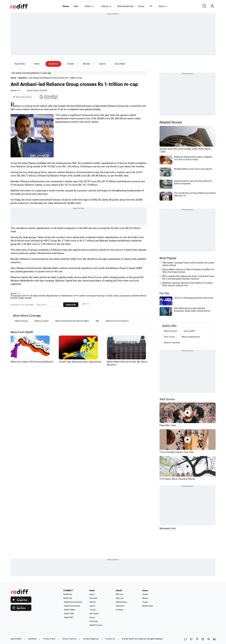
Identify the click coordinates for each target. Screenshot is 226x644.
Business (53, 64)
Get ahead (120, 64)
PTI (19, 91)
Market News (121, 602)
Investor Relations (91, 639)
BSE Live (119, 594)
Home (66, 6)
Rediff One (68, 598)
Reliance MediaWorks (191, 337)
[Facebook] (197, 639)
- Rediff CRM (68, 614)
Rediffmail (68, 594)
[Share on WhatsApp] (185, 639)
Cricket (70, 64)
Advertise (32, 639)
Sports (102, 64)
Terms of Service (69, 639)
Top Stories (19, 64)
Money (106, 6)
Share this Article (22, 97)
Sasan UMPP (189, 331)
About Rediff (16, 639)
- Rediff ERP (68, 618)
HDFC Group (169, 337)
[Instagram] (203, 639)
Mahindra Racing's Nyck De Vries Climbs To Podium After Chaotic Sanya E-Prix (187, 284)
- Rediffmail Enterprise (73, 602)
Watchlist (120, 606)
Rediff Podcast (96, 625)
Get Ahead (94, 614)
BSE (97, 321)
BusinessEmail (125, 6)
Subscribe (71, 305)
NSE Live (120, 598)
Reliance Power (170, 331)
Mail (76, 6)
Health (145, 594)
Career (145, 602)
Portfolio (120, 610)
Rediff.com (133, 639)
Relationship (148, 606)
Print (86, 304)
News (89, 6)
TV (151, 6)
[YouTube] (209, 639)
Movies (86, 64)
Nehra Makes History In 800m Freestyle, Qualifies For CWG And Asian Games (188, 271)
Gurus (141, 6)
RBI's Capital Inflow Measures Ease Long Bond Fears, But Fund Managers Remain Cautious (188, 277)
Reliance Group (21, 321)
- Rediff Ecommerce (72, 606)
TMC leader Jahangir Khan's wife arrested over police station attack (188, 264)
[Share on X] (191, 639)
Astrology (94, 621)
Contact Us (110, 639)
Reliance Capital (42, 321)
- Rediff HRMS (69, 610)
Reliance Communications (117, 321)
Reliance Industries (172, 343)
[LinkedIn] (214, 639)
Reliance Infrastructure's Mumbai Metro (72, 321)
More (163, 6)
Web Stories (167, 399)
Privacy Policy (49, 639)
